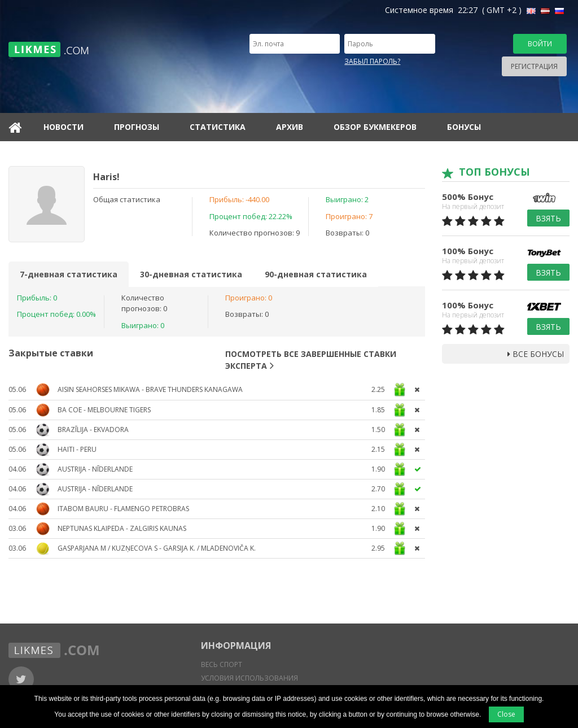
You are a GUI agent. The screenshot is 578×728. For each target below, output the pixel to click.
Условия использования (249, 678)
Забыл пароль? (372, 61)
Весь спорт (222, 664)
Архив (290, 127)
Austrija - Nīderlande (95, 469)
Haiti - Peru (77, 449)
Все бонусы (536, 354)
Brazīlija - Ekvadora (93, 430)
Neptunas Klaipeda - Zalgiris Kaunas (122, 528)
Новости (64, 127)
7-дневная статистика (69, 274)
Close (506, 714)
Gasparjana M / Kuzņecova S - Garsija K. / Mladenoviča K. (157, 548)
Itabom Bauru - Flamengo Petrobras (123, 509)
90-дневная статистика (316, 274)
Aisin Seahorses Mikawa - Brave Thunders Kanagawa (150, 389)
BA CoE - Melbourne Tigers (104, 410)
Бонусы (464, 127)
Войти (540, 44)
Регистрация (534, 66)
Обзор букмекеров (375, 127)
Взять (548, 218)
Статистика (218, 127)
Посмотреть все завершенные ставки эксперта (311, 360)
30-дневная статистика (191, 274)
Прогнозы (137, 127)
